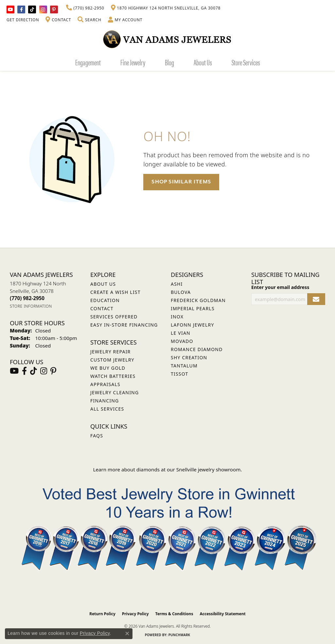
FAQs (97, 436)
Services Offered (114, 317)
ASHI (177, 284)
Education (105, 300)
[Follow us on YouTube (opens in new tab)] (10, 9)
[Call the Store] (27, 298)
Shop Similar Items (181, 182)
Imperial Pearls (193, 308)
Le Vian (181, 333)
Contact (102, 308)
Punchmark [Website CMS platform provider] (179, 635)
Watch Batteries (113, 376)
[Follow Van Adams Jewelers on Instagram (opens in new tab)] (43, 9)
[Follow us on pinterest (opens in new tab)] (54, 9)
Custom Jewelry (112, 360)
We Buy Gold (108, 368)
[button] (89, 20)
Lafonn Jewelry (193, 325)
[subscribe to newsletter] (316, 299)
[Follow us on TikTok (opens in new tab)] (32, 9)
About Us (203, 62)
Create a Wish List (115, 292)
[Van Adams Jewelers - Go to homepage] (167, 39)
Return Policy (102, 614)
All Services (107, 409)
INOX (177, 317)
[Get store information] (31, 306)
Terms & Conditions (174, 614)
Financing (105, 401)
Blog (169, 62)
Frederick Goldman (198, 300)
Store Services (246, 62)
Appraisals (105, 384)
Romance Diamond (197, 349)
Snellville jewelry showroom (209, 469)
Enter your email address (280, 287)
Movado (182, 341)
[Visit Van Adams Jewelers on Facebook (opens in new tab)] (21, 9)
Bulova (181, 292)
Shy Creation (189, 357)
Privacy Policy (135, 614)
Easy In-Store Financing (124, 325)
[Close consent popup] (127, 634)
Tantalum (184, 366)
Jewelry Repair (110, 352)
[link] (85, 8)
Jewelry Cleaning (115, 392)
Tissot (179, 374)
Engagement (88, 62)
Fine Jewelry (133, 62)
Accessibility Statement (222, 614)
